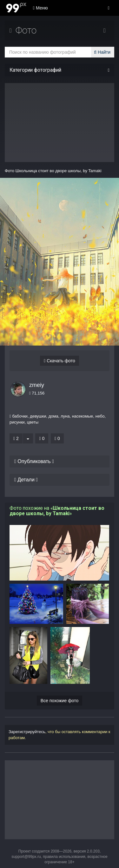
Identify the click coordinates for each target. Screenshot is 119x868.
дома (53, 416)
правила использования (64, 857)
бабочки (20, 416)
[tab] (60, 461)
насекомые (83, 416)
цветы (33, 422)
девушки (38, 416)
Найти (102, 52)
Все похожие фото (60, 701)
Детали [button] (26, 480)
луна (65, 416)
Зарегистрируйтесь (27, 732)
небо (100, 416)
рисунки (17, 422)
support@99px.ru (26, 857)
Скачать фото (59, 361)
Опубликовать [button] (34, 461)
